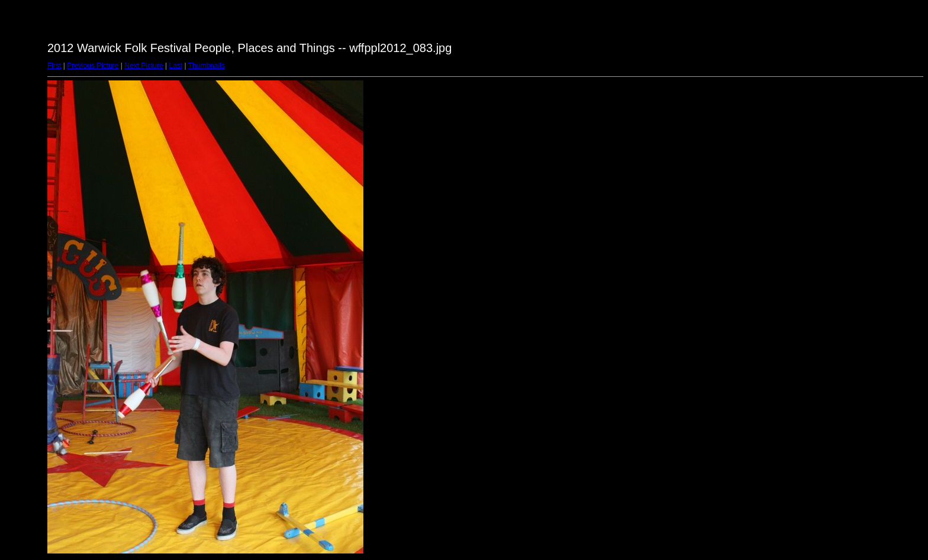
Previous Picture (93, 66)
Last (175, 66)
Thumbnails (207, 66)
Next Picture (144, 66)
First (54, 66)
